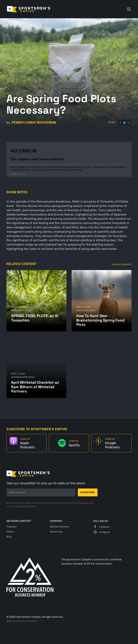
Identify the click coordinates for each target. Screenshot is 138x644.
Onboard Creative (27, 621)
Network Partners (59, 527)
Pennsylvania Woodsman (34, 122)
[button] (128, 9)
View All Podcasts (122, 264)
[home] (29, 9)
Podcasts (12, 527)
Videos (10, 532)
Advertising (56, 532)
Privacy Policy (47, 503)
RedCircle (23, 174)
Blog (9, 537)
